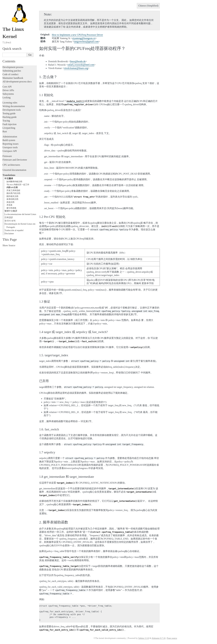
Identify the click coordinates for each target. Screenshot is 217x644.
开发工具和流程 (13, 190)
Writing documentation (14, 106)
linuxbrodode (78, 61)
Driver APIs (8, 90)
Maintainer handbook (13, 78)
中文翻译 (9, 178)
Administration (10, 137)
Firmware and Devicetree (15, 160)
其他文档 (10, 202)
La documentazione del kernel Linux (20, 214)
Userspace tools (10, 147)
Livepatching (9, 128)
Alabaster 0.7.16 (159, 638)
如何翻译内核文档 (14, 182)
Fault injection (9, 124)
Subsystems (8, 94)
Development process (13, 67)
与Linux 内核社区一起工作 (18, 185)
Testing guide (9, 113)
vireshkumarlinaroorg (76, 68)
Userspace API (10, 151)
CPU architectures (11, 165)
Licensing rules (10, 103)
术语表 (9, 205)
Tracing (6, 121)
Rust (5, 131)
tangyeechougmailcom (86, 42)
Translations (9, 175)
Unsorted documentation (14, 170)
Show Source (9, 245)
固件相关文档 (12, 196)
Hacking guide (9, 117)
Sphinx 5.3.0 (144, 638)
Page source (172, 638)
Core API (7, 87)
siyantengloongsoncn (84, 38)
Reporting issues (10, 144)
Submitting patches (12, 71)
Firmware (7, 156)
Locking (6, 97)
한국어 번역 (10, 221)
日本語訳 (9, 217)
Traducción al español (14, 230)
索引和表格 (11, 208)
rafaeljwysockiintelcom (81, 65)
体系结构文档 (12, 199)
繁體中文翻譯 (11, 211)
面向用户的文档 (13, 193)
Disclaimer (9, 233)
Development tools (12, 110)
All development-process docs (17, 82)
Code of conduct (10, 74)
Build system (9, 140)
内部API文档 (12, 187)
